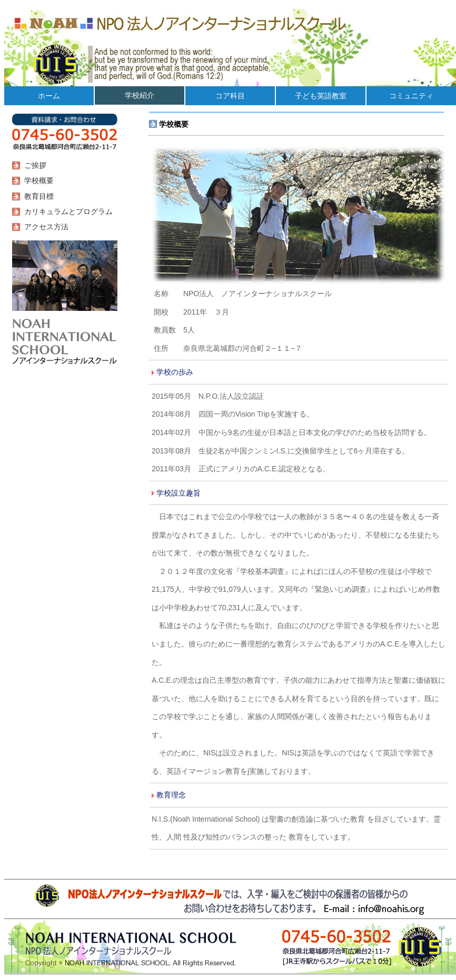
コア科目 (230, 96)
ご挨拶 (33, 165)
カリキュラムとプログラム (66, 211)
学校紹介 (140, 95)
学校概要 (37, 180)
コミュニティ (411, 96)
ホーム (49, 96)
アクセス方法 (44, 227)
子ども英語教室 (321, 96)
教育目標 (37, 196)
